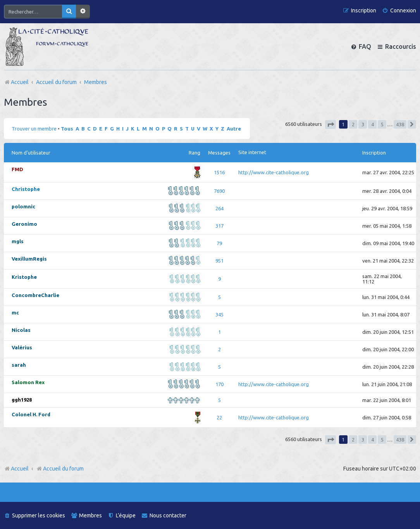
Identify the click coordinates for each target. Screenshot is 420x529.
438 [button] (400, 124)
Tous (67, 129)
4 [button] (373, 124)
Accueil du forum (60, 469)
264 (219, 208)
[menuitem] (399, 11)
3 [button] (363, 124)
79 (219, 243)
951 (219, 261)
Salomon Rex (28, 382)
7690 (219, 191)
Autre (234, 129)
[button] (330, 125)
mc (15, 313)
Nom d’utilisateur (31, 153)
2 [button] (353, 124)
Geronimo (24, 224)
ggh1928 (22, 400)
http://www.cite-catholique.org (274, 172)
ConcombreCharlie (35, 295)
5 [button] (382, 124)
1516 (219, 172)
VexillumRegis (29, 259)
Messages (219, 153)
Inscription (374, 153)
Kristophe (24, 277)
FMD (17, 169)
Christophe (26, 189)
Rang (195, 153)
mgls (18, 241)
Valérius (22, 347)
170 (219, 384)
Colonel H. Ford (31, 414)
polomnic (23, 206)
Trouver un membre (34, 129)
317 (219, 226)
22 (219, 417)
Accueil (20, 469)
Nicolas (21, 330)
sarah (19, 365)
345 (219, 314)
